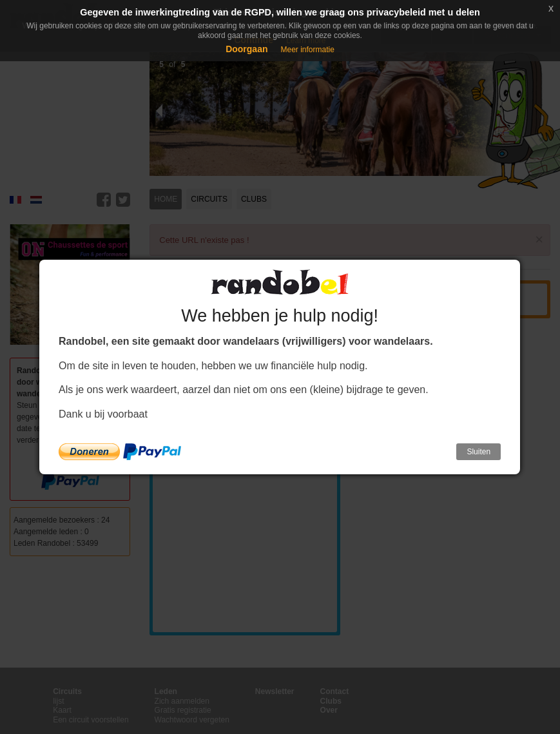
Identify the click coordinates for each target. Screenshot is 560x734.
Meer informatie (307, 50)
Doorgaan (246, 49)
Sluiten (478, 452)
